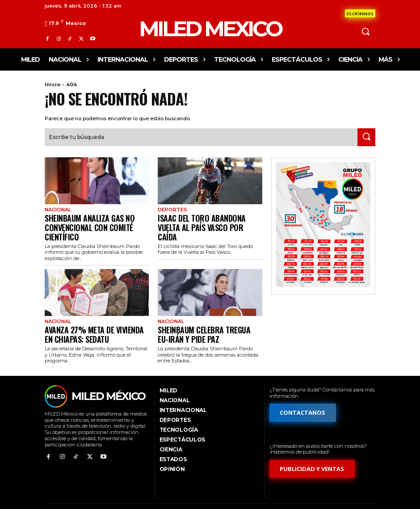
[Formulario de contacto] (360, 13)
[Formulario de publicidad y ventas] (312, 452)
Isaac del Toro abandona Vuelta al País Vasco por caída (208, 220)
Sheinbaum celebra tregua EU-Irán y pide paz (208, 318)
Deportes (171, 209)
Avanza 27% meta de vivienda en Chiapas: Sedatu (90, 318)
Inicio (52, 84)
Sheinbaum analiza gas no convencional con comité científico (97, 220)
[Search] (366, 136)
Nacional (57, 209)
